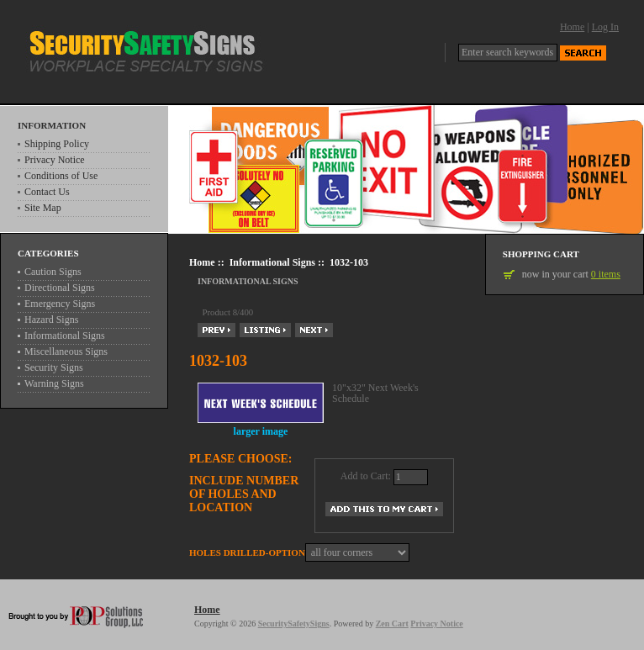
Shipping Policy (57, 144)
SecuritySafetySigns (294, 624)
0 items (606, 274)
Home (572, 27)
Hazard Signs (51, 320)
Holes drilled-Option (247, 552)
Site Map (43, 208)
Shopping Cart (541, 254)
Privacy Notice (55, 160)
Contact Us (47, 192)
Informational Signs (272, 262)
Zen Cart (392, 624)
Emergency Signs (60, 304)
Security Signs (54, 367)
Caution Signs (53, 272)
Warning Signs (54, 383)
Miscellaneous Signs (66, 351)
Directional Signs (60, 288)
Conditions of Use (61, 176)
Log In (605, 27)
